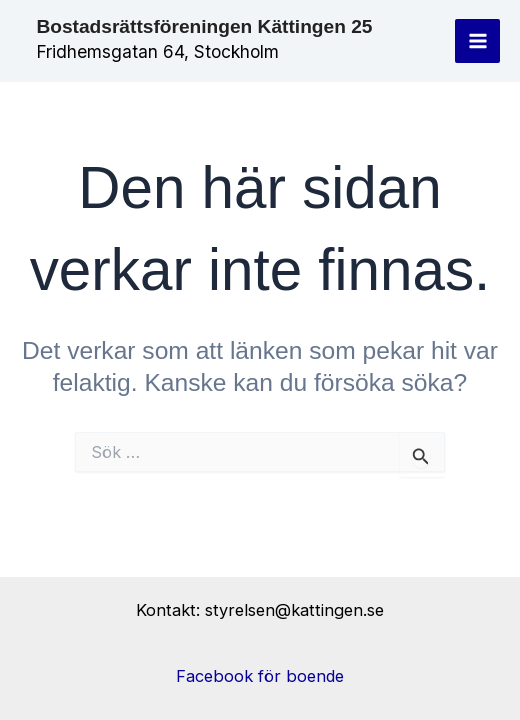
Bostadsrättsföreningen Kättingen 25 (204, 26)
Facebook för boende (260, 676)
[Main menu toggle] (477, 41)
